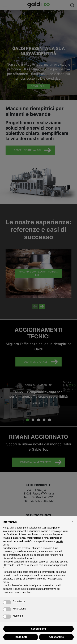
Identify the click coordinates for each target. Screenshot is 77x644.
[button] (72, 522)
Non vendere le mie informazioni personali (44, 565)
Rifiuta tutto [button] (21, 637)
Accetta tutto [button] (56, 637)
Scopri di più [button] (39, 629)
